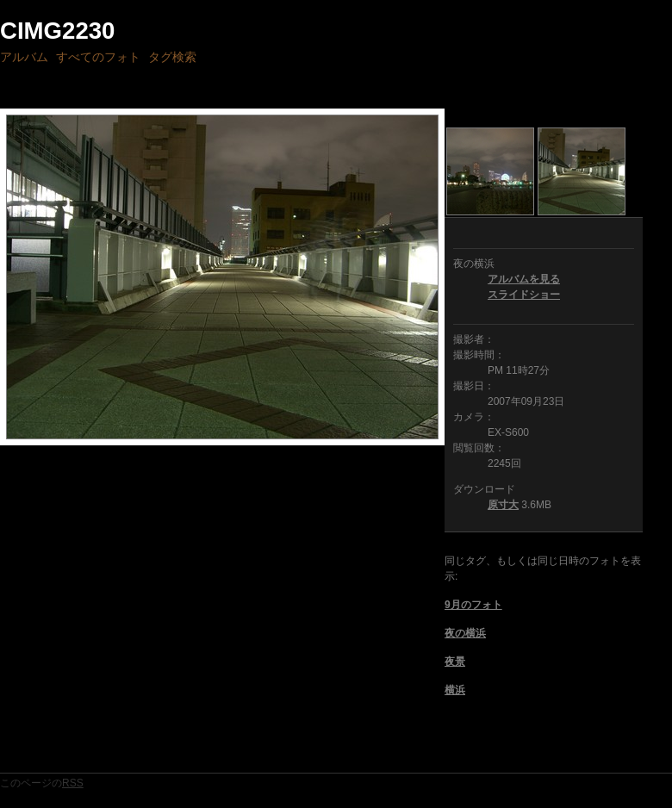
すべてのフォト (98, 57)
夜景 (455, 662)
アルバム (24, 57)
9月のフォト (473, 605)
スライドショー (524, 295)
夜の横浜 (465, 633)
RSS (73, 783)
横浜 (455, 690)
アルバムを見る (524, 279)
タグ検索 (172, 57)
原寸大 (503, 505)
